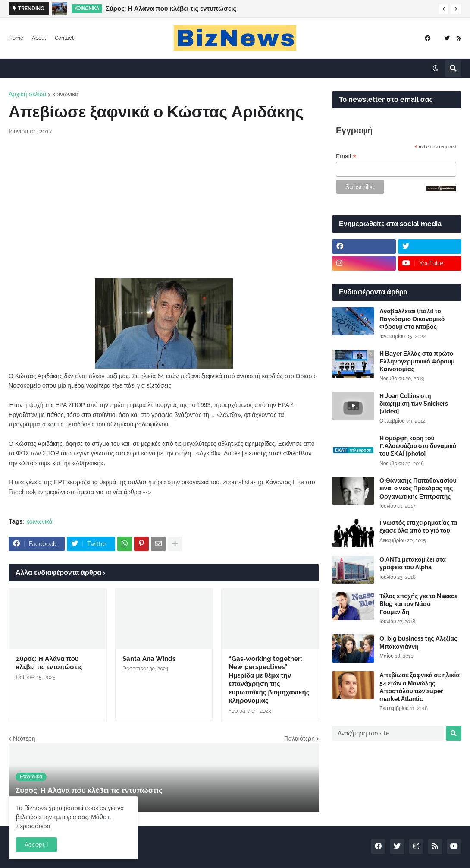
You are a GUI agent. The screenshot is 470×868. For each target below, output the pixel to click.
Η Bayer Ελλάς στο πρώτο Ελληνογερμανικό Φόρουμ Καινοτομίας (417, 361)
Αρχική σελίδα (27, 94)
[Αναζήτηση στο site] (388, 733)
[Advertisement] (164, 207)
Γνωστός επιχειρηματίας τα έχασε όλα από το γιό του (418, 527)
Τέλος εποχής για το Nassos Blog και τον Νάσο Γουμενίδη (418, 604)
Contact (64, 38)
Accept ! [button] (36, 845)
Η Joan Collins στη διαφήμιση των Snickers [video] (414, 404)
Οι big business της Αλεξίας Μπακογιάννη (418, 642)
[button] (444, 9)
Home (16, 38)
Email (346, 156)
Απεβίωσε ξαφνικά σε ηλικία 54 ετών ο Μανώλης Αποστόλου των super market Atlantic (420, 687)
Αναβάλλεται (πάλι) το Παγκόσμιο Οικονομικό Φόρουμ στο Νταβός (412, 319)
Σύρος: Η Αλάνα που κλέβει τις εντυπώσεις (171, 9)
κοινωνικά (65, 94)
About (39, 38)
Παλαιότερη (299, 739)
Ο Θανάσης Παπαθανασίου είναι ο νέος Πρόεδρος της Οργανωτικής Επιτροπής (418, 488)
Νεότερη (24, 739)
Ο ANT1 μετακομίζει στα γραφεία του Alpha (413, 563)
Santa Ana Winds (149, 659)
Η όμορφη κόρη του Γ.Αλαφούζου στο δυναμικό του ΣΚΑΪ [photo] (418, 446)
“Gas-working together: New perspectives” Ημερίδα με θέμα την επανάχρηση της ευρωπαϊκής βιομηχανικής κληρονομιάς (269, 680)
